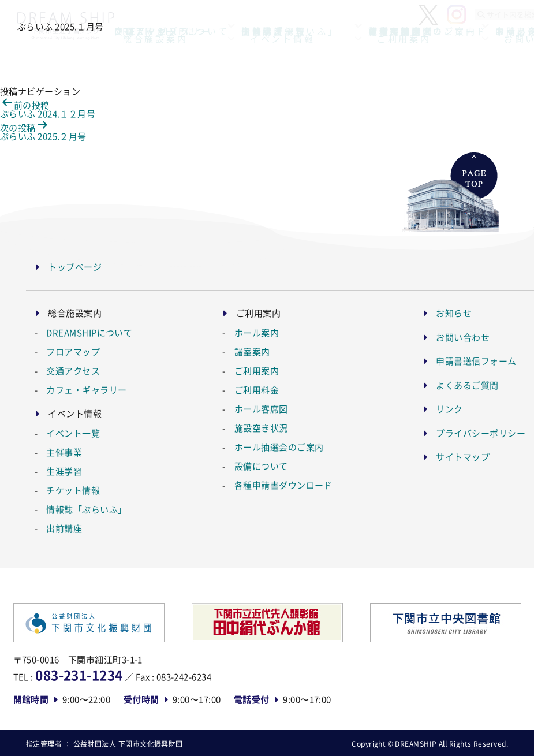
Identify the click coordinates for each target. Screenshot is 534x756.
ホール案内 (257, 332)
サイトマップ (463, 457)
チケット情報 (73, 490)
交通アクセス (73, 370)
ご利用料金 (257, 390)
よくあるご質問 (467, 385)
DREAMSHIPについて (89, 332)
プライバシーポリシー (481, 433)
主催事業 (64, 452)
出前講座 (64, 528)
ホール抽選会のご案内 (279, 447)
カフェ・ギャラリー (86, 390)
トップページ (75, 267)
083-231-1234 (79, 675)
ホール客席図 (261, 409)
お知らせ (454, 313)
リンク (449, 409)
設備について (261, 466)
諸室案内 (252, 351)
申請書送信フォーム (476, 361)
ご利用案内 (257, 370)
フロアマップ (73, 351)
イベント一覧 (73, 433)
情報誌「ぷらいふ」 (86, 509)
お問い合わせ (463, 337)
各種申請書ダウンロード (283, 485)
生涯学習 (64, 471)
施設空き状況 (261, 428)
